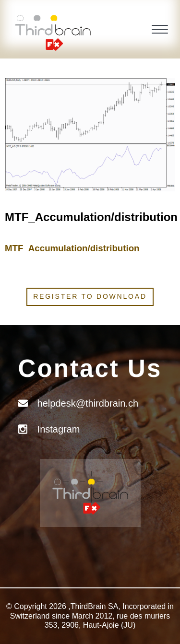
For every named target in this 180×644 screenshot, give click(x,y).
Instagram (59, 429)
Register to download (90, 296)
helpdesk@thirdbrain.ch (88, 403)
